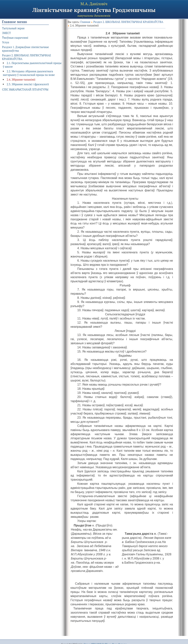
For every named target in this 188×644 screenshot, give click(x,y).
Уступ (6, 42)
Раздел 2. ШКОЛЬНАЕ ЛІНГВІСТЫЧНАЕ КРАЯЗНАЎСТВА (128, 22)
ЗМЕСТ (6, 33)
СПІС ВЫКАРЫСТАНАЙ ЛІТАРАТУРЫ (25, 89)
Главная (85, 22)
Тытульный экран (13, 28)
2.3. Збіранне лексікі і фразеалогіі (28, 84)
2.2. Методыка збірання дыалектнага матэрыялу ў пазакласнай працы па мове (29, 73)
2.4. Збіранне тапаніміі (21, 80)
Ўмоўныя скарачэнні (15, 38)
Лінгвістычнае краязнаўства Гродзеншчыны (94, 10)
